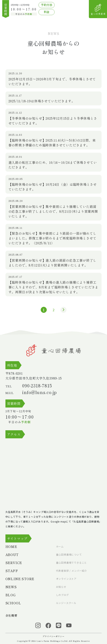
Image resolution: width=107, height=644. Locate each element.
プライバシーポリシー (53, 636)
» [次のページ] (62, 310)
